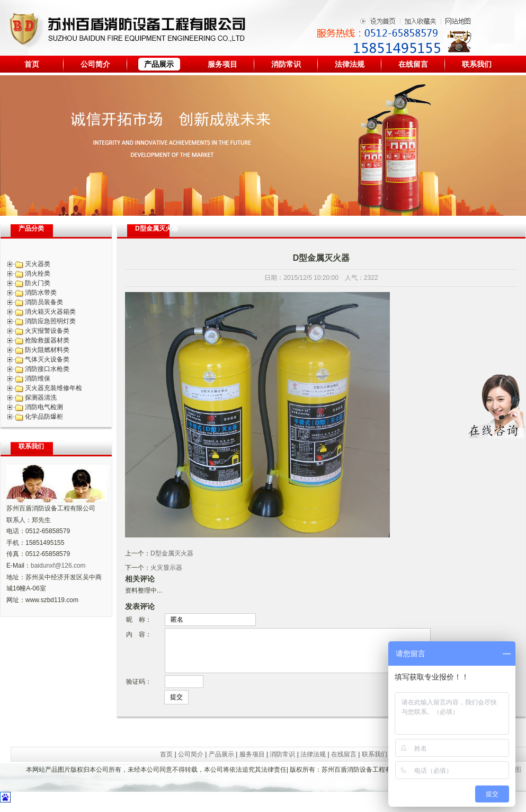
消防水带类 (41, 293)
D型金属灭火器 (172, 553)
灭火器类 (38, 264)
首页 (32, 64)
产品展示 (159, 64)
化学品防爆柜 (44, 417)
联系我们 (477, 64)
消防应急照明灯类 (50, 321)
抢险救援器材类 (47, 340)
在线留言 (413, 64)
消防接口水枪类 (47, 369)
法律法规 (350, 64)
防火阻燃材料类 (47, 350)
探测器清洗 (41, 398)
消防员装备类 (44, 302)
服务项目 (222, 64)
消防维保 (38, 378)
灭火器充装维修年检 (54, 388)
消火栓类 (38, 273)
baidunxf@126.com (58, 566)
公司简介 (95, 64)
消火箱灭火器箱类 (50, 312)
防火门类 (38, 283)
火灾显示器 (166, 568)
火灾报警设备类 (47, 331)
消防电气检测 (44, 407)
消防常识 (286, 64)
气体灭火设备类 (47, 359)
